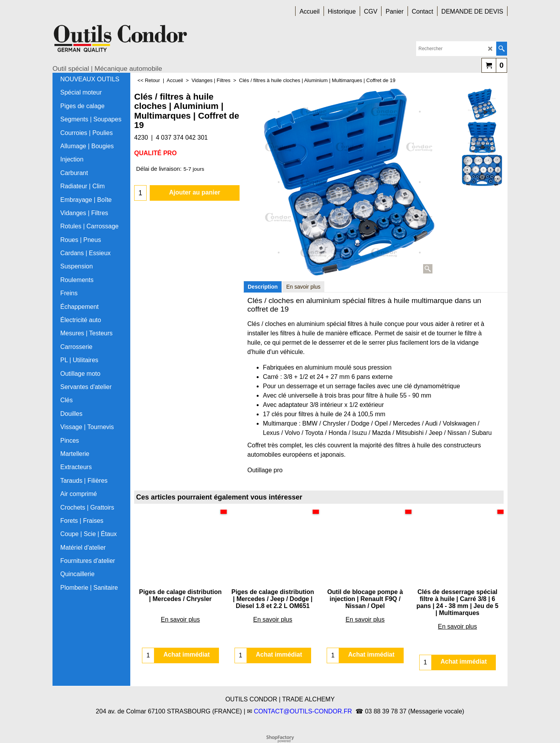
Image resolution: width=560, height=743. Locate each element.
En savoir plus (303, 287)
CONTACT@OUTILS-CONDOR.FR (303, 711)
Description (263, 287)
